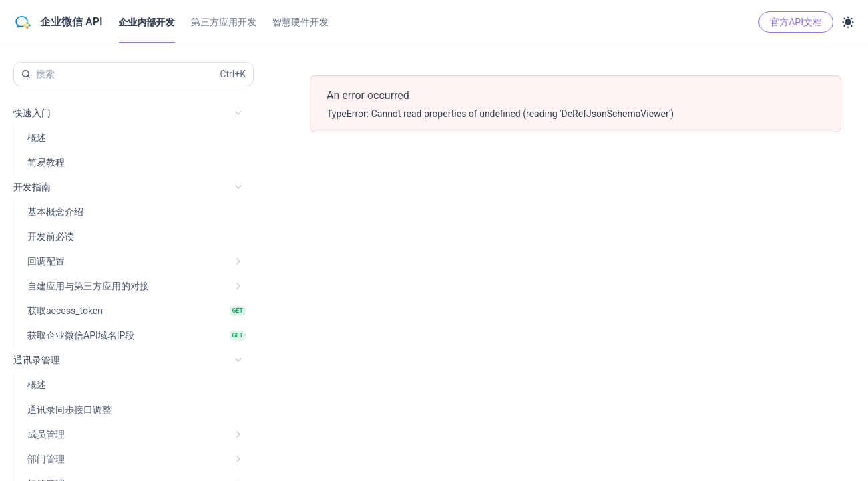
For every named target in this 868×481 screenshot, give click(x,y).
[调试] (544, 138)
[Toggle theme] (848, 22)
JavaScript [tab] (767, 138)
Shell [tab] (723, 138)
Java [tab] (811, 138)
